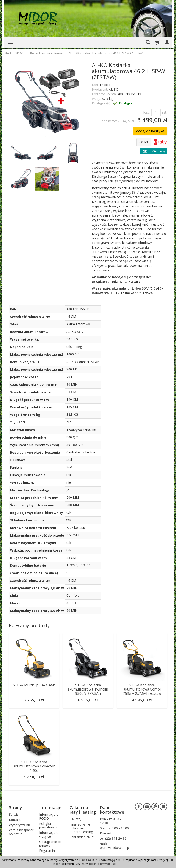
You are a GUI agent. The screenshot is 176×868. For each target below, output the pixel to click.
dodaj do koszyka (150, 131)
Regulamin (47, 851)
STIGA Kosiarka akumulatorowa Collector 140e (34, 766)
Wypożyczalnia (20, 825)
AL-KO (114, 89)
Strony (15, 807)
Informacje (50, 807)
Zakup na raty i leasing (83, 810)
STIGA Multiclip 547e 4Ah (34, 685)
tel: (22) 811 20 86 (113, 838)
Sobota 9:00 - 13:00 (114, 828)
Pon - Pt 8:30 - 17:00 (111, 821)
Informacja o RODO (49, 816)
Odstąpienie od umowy (50, 844)
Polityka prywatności (48, 826)
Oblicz (144, 142)
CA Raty (76, 819)
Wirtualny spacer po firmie (21, 832)
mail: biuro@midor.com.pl (115, 846)
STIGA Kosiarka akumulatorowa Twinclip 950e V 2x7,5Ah (88, 689)
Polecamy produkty (29, 625)
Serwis (14, 814)
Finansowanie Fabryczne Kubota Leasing (81, 828)
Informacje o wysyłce (49, 834)
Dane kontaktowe (112, 810)
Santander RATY (82, 837)
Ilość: (146, 112)
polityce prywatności (103, 864)
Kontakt (15, 820)
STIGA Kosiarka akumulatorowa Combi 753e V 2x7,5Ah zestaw (142, 689)
